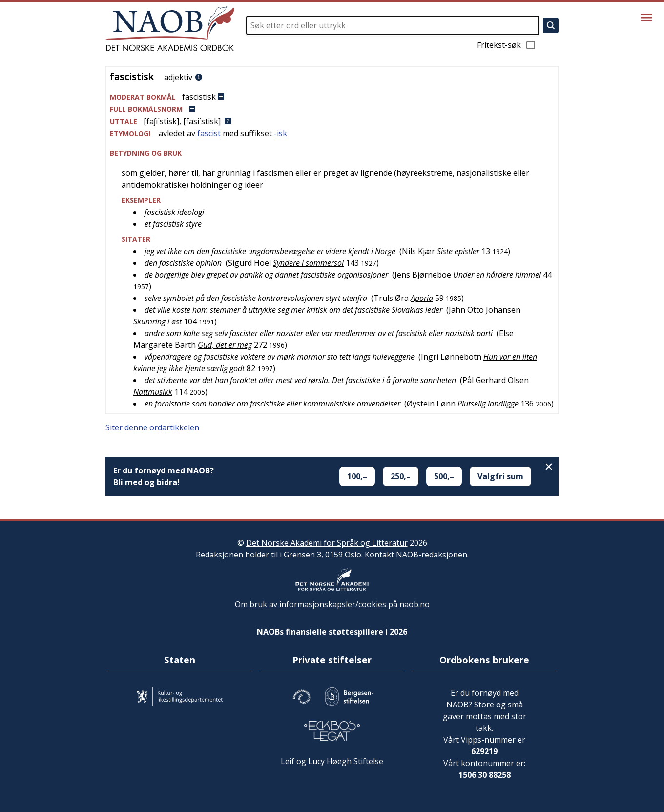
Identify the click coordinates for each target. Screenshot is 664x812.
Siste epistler (458, 251)
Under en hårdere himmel (497, 275)
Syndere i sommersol (308, 263)
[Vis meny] (646, 18)
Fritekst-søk (507, 45)
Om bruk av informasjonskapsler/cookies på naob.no (332, 604)
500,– (444, 476)
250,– (401, 476)
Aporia (422, 298)
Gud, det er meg (225, 345)
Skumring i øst (157, 321)
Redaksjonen (219, 555)
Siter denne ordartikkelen (152, 427)
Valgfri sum (500, 476)
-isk (280, 133)
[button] (332, 97)
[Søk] (551, 25)
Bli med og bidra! (146, 482)
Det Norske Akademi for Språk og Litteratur (327, 543)
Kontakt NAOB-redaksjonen (416, 555)
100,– (357, 476)
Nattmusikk (153, 392)
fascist (209, 133)
